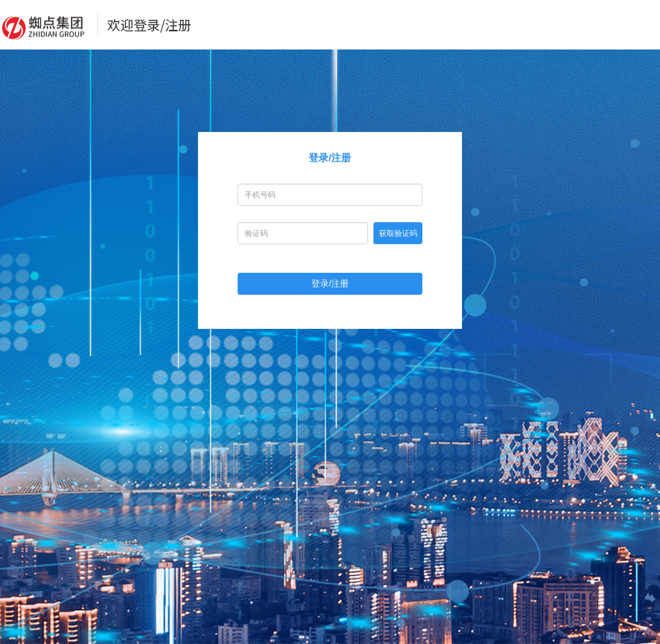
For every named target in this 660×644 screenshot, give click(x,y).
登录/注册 (330, 284)
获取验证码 (398, 233)
